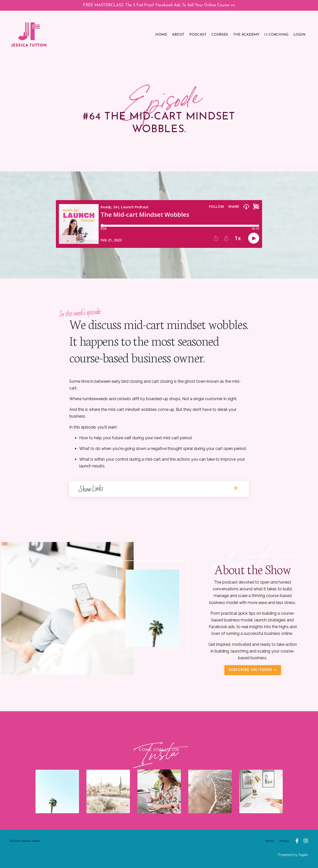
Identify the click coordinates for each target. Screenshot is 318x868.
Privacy (284, 841)
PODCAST (198, 35)
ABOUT (178, 35)
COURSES (220, 35)
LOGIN (299, 35)
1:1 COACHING (276, 35)
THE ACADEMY (246, 35)
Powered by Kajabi (293, 855)
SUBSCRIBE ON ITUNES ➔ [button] (253, 670)
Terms (270, 841)
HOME (161, 35)
